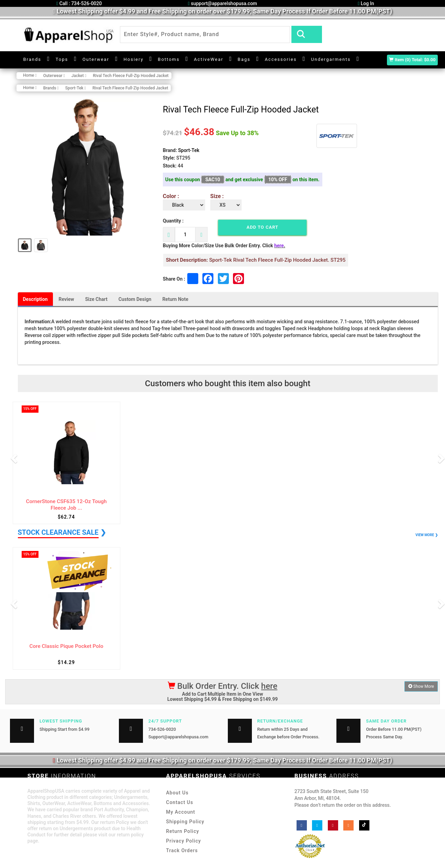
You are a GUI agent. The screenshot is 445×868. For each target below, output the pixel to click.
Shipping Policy (185, 822)
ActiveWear (209, 59)
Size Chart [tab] (96, 299)
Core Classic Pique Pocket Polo (66, 646)
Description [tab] (35, 299)
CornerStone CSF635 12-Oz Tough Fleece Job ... (66, 505)
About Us (177, 793)
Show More (421, 686)
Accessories (281, 59)
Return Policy (182, 831)
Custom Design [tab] (135, 299)
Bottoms (169, 59)
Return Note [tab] (175, 299)
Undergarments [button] (331, 59)
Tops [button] (62, 59)
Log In (366, 3)
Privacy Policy (183, 841)
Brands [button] (32, 59)
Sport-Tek (189, 150)
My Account (181, 812)
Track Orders (182, 850)
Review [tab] (66, 299)
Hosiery (134, 59)
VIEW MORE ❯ (426, 535)
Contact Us (180, 802)
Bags (244, 59)
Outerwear (96, 59)
